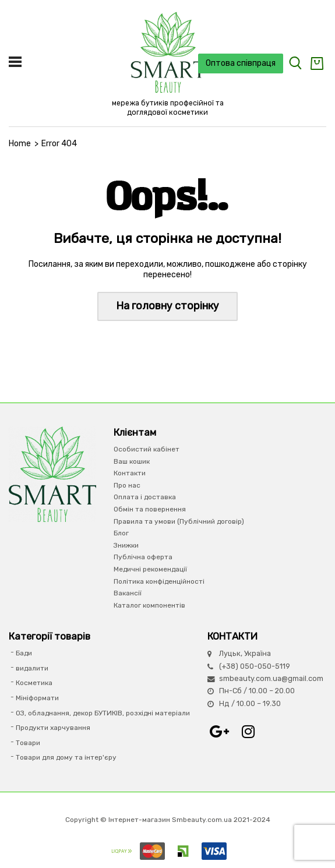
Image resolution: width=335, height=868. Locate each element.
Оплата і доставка (145, 497)
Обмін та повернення (150, 509)
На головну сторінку (167, 306)
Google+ (219, 732)
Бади (24, 653)
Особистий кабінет (147, 449)
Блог (121, 533)
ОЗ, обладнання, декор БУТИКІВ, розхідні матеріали (103, 713)
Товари (28, 743)
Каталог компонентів (149, 605)
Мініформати (37, 698)
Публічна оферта (143, 557)
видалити (32, 668)
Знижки (126, 545)
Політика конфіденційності (159, 581)
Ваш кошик (132, 461)
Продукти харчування (53, 728)
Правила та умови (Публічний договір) (179, 521)
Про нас (127, 485)
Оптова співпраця (241, 63)
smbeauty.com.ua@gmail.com (271, 678)
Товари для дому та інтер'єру (66, 757)
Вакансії (128, 593)
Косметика (34, 683)
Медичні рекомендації (150, 569)
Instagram (248, 732)
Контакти (130, 473)
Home (20, 144)
